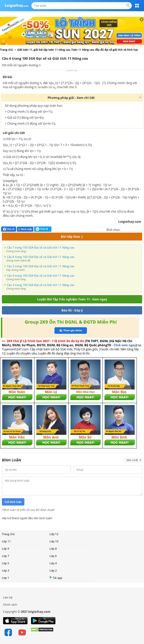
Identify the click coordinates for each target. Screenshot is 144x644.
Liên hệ (8, 597)
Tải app (56, 578)
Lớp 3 (6, 570)
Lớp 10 (54, 541)
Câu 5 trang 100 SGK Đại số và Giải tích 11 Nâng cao (41, 266)
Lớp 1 (6, 578)
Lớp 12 (54, 534)
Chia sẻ (9, 229)
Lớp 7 (6, 556)
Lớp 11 (6, 541)
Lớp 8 (53, 549)
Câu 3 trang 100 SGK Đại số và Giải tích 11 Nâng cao (41, 285)
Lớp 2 (53, 570)
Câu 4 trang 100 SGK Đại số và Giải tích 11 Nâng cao (41, 275)
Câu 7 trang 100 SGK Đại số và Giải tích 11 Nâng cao (41, 247)
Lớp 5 (6, 563)
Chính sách (10, 605)
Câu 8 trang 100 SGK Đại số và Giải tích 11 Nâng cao (41, 257)
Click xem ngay (125, 345)
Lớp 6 (53, 556)
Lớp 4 (53, 563)
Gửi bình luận (13, 502)
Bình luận (25, 229)
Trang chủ (8, 534)
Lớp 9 (6, 549)
